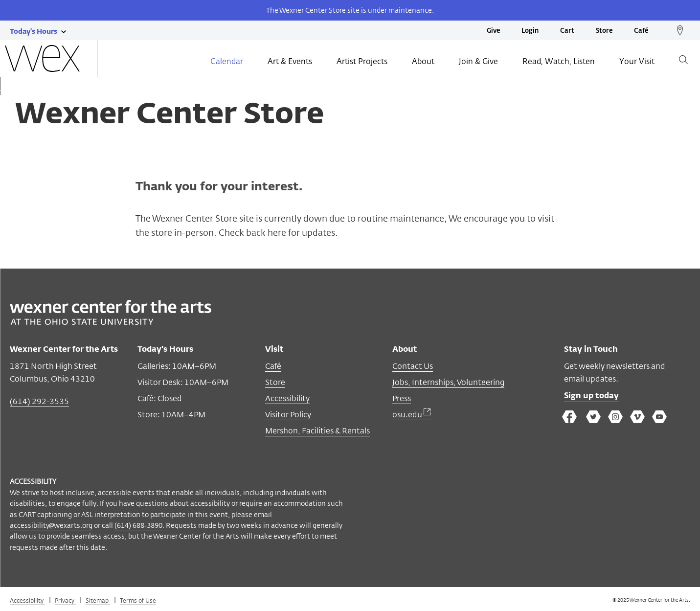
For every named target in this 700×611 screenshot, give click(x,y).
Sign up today (591, 396)
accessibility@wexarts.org (51, 525)
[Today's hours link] (34, 31)
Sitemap (98, 600)
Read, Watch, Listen (559, 62)
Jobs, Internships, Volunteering (448, 382)
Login (530, 31)
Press (402, 398)
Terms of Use (138, 600)
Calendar (227, 62)
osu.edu (411, 415)
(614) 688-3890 (138, 525)
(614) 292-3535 (39, 401)
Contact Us (413, 366)
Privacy (65, 600)
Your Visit (637, 62)
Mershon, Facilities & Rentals (317, 431)
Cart (567, 31)
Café (641, 31)
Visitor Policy (288, 415)
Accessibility (287, 398)
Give (493, 31)
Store (604, 31)
